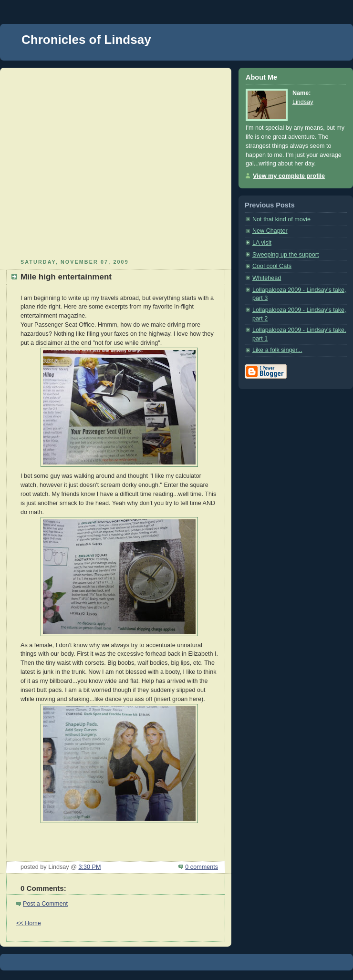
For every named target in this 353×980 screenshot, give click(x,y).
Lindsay (303, 102)
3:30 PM (89, 867)
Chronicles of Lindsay (86, 40)
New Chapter (270, 231)
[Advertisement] (89, 162)
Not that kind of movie (281, 219)
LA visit (262, 243)
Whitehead (267, 278)
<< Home (29, 923)
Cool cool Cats (272, 266)
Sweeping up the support (286, 255)
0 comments (202, 867)
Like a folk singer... (277, 350)
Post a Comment (45, 904)
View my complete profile (289, 176)
